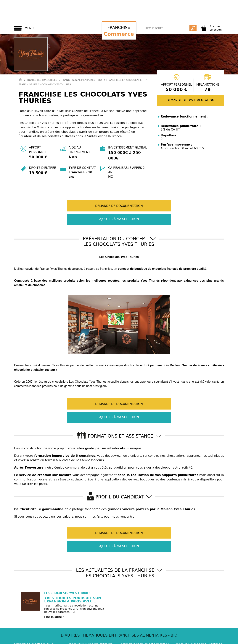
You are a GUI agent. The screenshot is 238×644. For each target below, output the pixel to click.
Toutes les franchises (42, 80)
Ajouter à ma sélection (151, 206)
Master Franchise (110, 640)
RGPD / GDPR (161, 629)
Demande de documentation (190, 100)
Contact (53, 629)
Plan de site (183, 629)
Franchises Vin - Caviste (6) (192, 613)
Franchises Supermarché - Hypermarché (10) (85, 614)
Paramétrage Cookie (107, 629)
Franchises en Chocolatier (125, 80)
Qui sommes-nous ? (76, 629)
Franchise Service (80, 640)
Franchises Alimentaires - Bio (82, 80)
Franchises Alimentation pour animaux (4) (33, 606)
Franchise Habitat (50, 640)
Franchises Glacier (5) (28, 613)
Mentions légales (137, 629)
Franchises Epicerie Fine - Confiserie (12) (198, 606)
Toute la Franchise (141, 640)
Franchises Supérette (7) (137, 613)
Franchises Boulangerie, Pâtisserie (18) (90, 606)
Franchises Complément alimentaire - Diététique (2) (145, 606)
